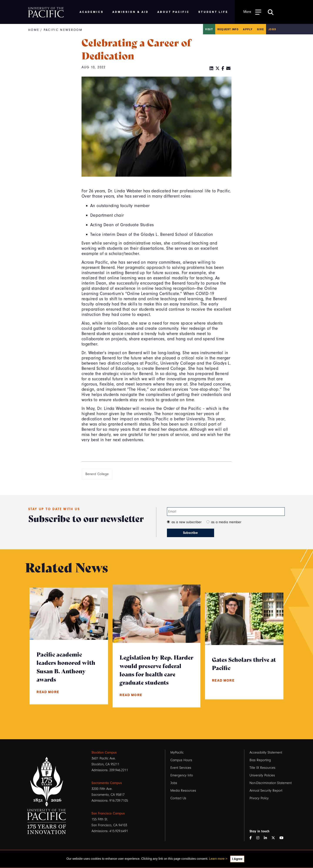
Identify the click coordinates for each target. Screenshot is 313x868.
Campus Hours (181, 760)
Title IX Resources (262, 768)
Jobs (272, 29)
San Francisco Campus (108, 813)
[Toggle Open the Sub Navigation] (252, 12)
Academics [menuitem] (92, 12)
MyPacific (177, 752)
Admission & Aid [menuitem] (131, 12)
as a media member (226, 522)
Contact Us (178, 798)
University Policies (262, 775)
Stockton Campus (104, 752)
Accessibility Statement (266, 752)
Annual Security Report (266, 791)
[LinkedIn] (211, 69)
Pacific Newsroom (63, 30)
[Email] (228, 69)
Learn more (217, 859)
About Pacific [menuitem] (173, 12)
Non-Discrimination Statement (271, 783)
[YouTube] (283, 838)
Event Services (181, 768)
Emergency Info (182, 775)
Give (260, 29)
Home (34, 30)
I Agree (237, 859)
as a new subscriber (186, 522)
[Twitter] (218, 69)
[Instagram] (260, 838)
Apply (248, 29)
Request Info (228, 29)
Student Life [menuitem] (213, 12)
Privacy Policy (259, 798)
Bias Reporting (260, 760)
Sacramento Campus (107, 783)
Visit (209, 29)
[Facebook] (223, 69)
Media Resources (183, 791)
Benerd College (97, 474)
